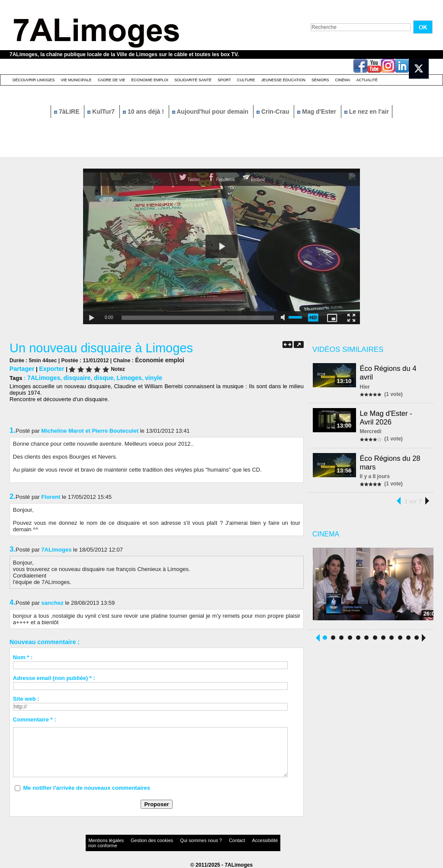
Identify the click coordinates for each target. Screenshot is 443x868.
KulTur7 (102, 112)
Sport (224, 80)
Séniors (320, 80)
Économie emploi (150, 80)
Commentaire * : (35, 718)
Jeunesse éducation (283, 80)
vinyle (144, 377)
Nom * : (23, 656)
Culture (246, 80)
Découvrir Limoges (34, 80)
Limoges (121, 377)
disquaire (73, 377)
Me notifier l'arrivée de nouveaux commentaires (87, 787)
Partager (21, 368)
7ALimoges (42, 377)
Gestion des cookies (138, 840)
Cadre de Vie (112, 80)
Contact (204, 840)
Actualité (367, 80)
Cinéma (343, 80)
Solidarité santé (193, 80)
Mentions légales (102, 840)
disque (98, 377)
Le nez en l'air (367, 112)
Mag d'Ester (318, 112)
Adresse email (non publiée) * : (54, 677)
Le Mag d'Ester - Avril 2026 (387, 415)
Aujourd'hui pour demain (211, 112)
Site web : (26, 697)
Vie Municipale (76, 80)
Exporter (49, 368)
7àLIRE (67, 112)
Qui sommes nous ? (176, 840)
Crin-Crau (274, 112)
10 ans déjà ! (144, 112)
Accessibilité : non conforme (238, 840)
